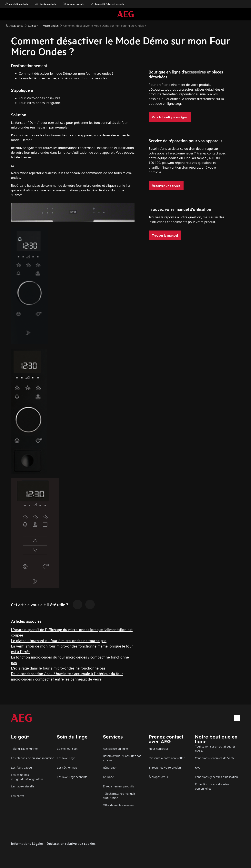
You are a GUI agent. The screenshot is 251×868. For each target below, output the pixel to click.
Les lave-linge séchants (72, 777)
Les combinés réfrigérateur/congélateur (27, 777)
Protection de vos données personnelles (212, 786)
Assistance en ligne (115, 748)
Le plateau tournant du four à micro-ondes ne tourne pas (59, 640)
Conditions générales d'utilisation (216, 777)
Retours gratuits (74, 4)
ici (13, 165)
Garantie (108, 777)
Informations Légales (27, 844)
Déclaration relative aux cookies (71, 844)
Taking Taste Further (24, 748)
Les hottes (18, 796)
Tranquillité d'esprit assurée (108, 4)
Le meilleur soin (67, 748)
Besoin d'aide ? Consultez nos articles (122, 758)
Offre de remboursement (119, 805)
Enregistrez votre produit (165, 767)
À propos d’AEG (159, 777)
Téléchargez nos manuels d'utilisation (119, 796)
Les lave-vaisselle (23, 786)
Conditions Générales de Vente (215, 758)
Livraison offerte (46, 4)
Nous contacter (159, 748)
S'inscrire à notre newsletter (167, 758)
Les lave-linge (66, 758)
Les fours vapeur (22, 767)
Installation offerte (17, 4)
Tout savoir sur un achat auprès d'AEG (215, 748)
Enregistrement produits (119, 786)
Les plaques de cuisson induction (33, 758)
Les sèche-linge (67, 767)
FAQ (198, 767)
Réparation (110, 767)
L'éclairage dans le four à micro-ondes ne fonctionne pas (58, 668)
